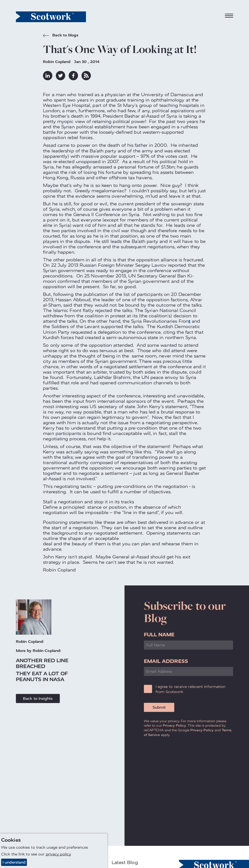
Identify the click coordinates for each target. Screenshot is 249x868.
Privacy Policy (174, 725)
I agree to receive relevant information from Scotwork (191, 689)
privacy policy (58, 854)
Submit (159, 707)
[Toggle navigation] (229, 16)
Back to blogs (60, 36)
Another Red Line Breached (42, 663)
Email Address (166, 661)
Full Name (159, 635)
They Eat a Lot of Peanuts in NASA (42, 676)
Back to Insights (38, 698)
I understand (14, 862)
